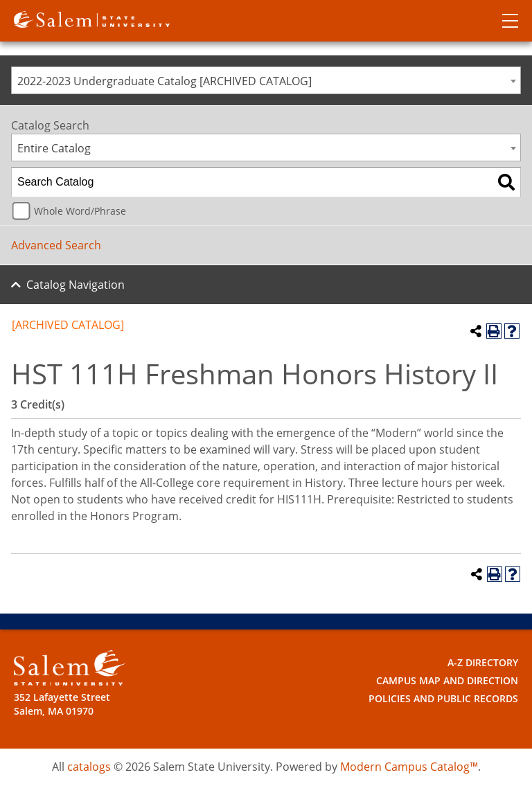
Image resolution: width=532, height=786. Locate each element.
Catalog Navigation (76, 285)
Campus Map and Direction (447, 680)
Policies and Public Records (443, 698)
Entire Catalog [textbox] (54, 148)
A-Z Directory (483, 662)
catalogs (89, 767)
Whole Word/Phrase (80, 211)
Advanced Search (56, 245)
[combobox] (266, 80)
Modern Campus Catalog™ (409, 767)
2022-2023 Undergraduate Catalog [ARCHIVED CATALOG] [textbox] (165, 81)
